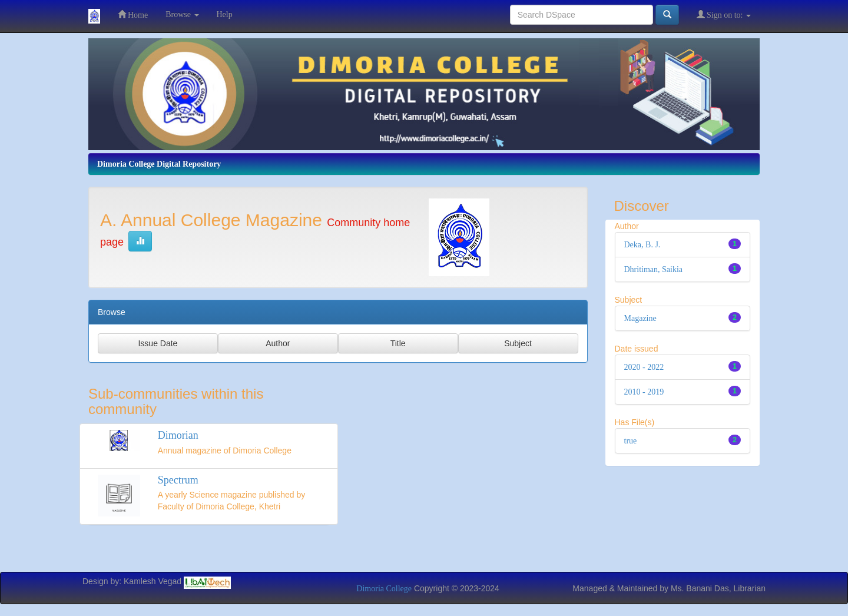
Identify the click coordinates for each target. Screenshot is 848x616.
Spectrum (178, 480)
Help (225, 14)
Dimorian (178, 435)
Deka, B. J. (642, 245)
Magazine (640, 318)
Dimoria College (384, 589)
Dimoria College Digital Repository (159, 164)
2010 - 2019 (644, 392)
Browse (182, 14)
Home (133, 14)
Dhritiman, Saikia (654, 269)
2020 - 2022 (644, 367)
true (631, 441)
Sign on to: (724, 14)
